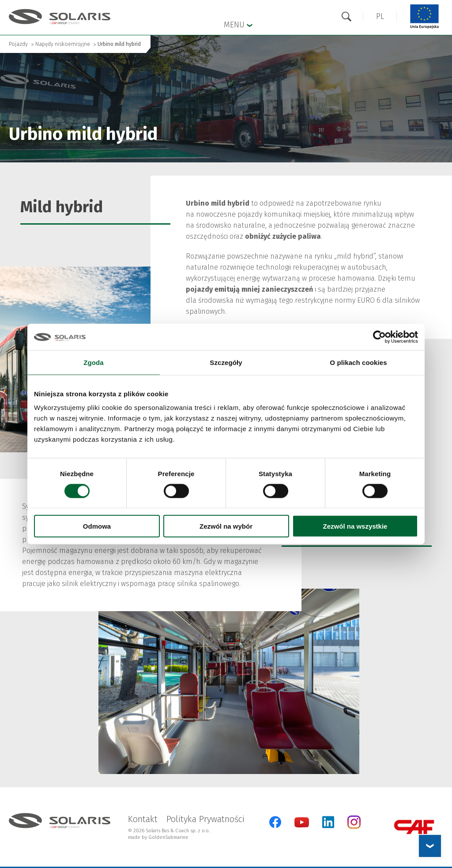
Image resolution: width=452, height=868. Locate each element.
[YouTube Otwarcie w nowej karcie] (302, 825)
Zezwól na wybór (226, 526)
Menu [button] (238, 24)
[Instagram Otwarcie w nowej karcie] (354, 827)
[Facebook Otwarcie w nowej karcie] (275, 822)
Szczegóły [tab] (226, 362)
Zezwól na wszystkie (355, 526)
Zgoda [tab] (94, 362)
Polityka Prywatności (205, 819)
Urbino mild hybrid (119, 44)
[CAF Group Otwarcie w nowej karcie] (414, 827)
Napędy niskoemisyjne (63, 44)
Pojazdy (18, 44)
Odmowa (97, 526)
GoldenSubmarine (168, 837)
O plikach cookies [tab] (358, 362)
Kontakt (143, 819)
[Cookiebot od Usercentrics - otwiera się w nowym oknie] (379, 337)
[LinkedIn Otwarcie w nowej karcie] (328, 822)
